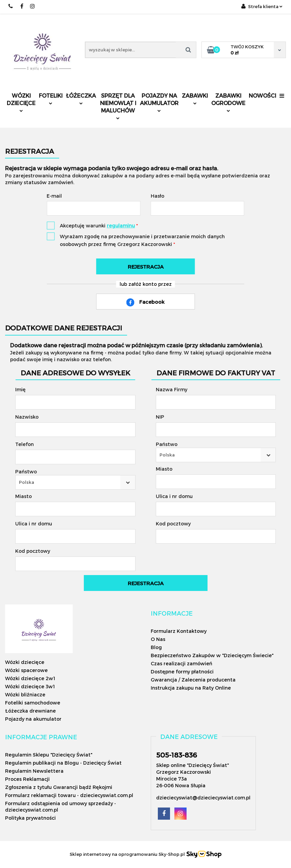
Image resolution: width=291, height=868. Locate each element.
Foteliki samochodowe (33, 703)
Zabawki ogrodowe (228, 102)
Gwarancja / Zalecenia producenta (193, 680)
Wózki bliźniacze (25, 695)
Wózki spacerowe (26, 670)
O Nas (158, 639)
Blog (156, 647)
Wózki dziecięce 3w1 (30, 686)
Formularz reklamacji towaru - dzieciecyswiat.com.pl (69, 795)
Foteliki (51, 98)
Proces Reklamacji (27, 779)
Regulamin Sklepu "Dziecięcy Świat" (49, 755)
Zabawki (195, 98)
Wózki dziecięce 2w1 (30, 678)
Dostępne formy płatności (182, 672)
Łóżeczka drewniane (30, 711)
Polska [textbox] (27, 482)
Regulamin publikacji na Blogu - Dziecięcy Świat (63, 763)
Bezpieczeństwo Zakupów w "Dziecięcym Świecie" (212, 655)
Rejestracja (146, 267)
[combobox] (75, 482)
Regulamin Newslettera (34, 771)
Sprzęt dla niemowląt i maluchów (118, 106)
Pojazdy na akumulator (159, 102)
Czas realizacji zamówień (181, 663)
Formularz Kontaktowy (179, 631)
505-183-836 (177, 755)
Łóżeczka (81, 98)
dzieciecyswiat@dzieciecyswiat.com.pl (203, 798)
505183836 (11, 6)
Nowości (262, 95)
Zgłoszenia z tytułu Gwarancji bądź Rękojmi (59, 787)
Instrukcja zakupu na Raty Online (191, 688)
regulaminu (121, 226)
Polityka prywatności (30, 818)
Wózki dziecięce (21, 102)
